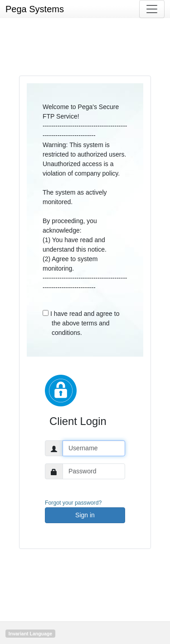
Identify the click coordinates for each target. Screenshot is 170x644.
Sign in (85, 515)
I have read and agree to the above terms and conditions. (81, 323)
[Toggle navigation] (152, 9)
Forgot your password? (73, 503)
